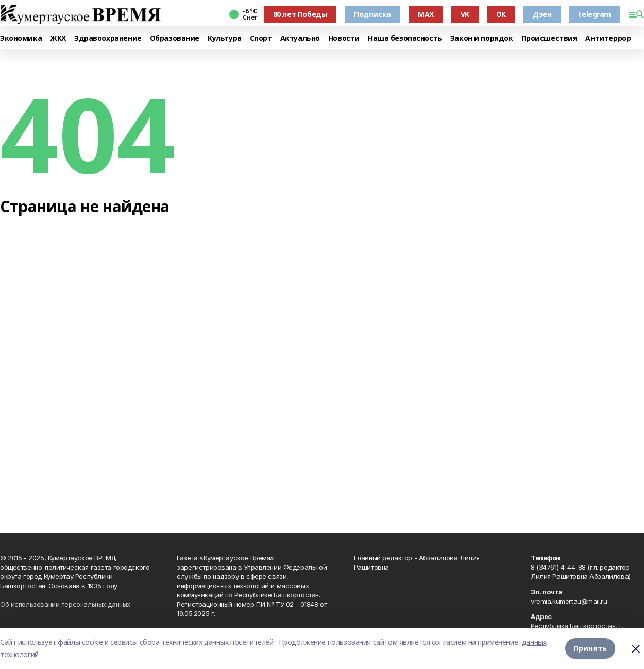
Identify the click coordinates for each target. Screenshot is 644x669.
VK (465, 14)
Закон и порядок (482, 38)
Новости (344, 38)
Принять (590, 648)
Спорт (261, 38)
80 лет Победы (300, 14)
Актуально (300, 38)
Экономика (21, 38)
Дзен (542, 14)
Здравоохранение (108, 38)
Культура (225, 38)
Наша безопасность (405, 38)
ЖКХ (58, 38)
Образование (175, 38)
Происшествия (549, 38)
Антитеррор (608, 38)
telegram (595, 14)
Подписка (372, 14)
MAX (426, 14)
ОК (501, 14)
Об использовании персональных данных (65, 604)
